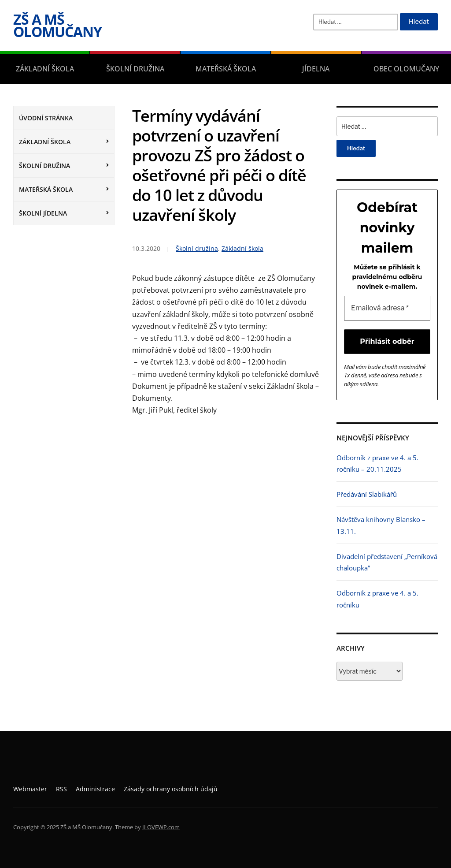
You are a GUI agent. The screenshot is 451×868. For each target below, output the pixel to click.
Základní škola (45, 69)
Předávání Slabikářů (367, 494)
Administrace (95, 789)
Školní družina (135, 69)
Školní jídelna (43, 213)
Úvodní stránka (46, 118)
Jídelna (316, 69)
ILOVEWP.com (161, 827)
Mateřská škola (226, 69)
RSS (61, 789)
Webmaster (30, 789)
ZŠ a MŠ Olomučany (57, 25)
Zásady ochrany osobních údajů (171, 789)
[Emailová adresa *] (387, 308)
